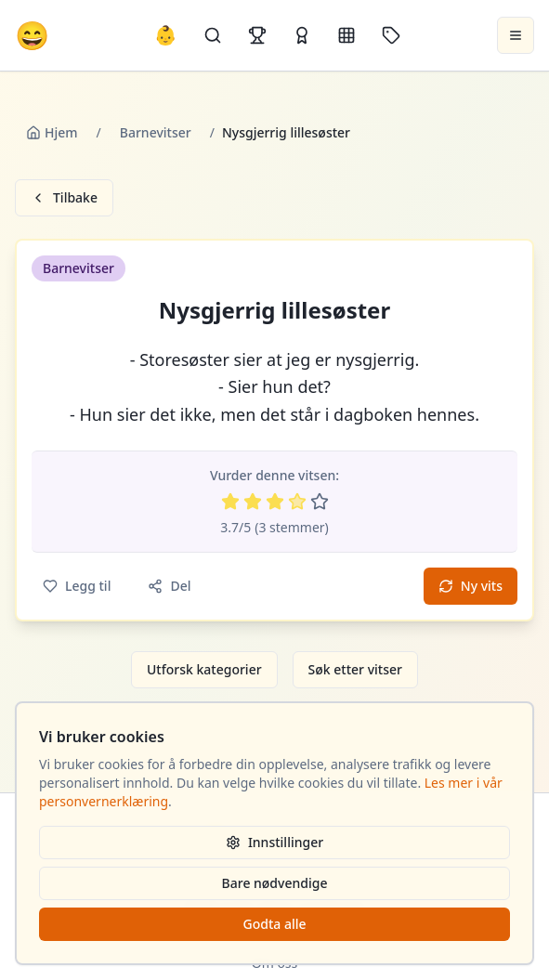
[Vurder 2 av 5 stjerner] (253, 502)
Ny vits (471, 586)
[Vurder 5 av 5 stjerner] (320, 502)
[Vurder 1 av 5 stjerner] (230, 502)
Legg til (77, 586)
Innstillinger (274, 842)
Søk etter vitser (355, 669)
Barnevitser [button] (78, 268)
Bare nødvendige (275, 883)
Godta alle (274, 924)
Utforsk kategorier (204, 669)
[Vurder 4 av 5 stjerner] (297, 502)
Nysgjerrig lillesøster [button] (274, 310)
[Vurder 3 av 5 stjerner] (275, 502)
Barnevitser (156, 132)
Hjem (52, 132)
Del (169, 586)
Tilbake (64, 197)
